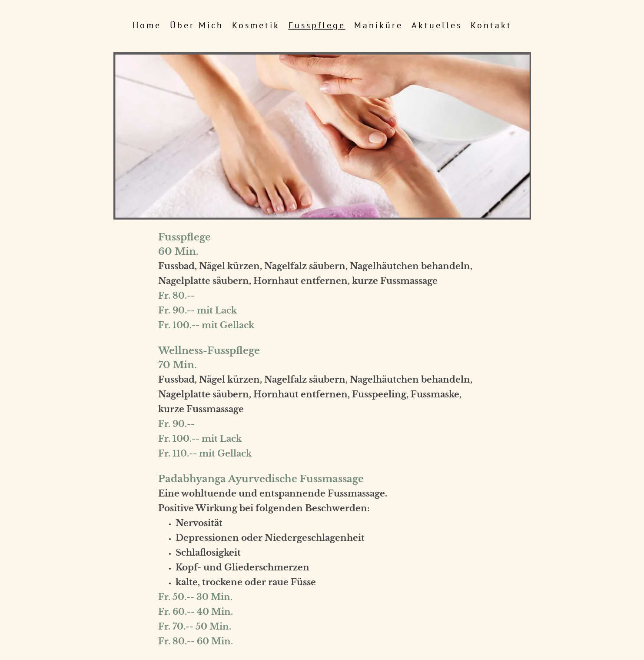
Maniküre (378, 25)
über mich (197, 25)
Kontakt (491, 25)
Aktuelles (437, 25)
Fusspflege (317, 25)
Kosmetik (256, 25)
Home (147, 25)
